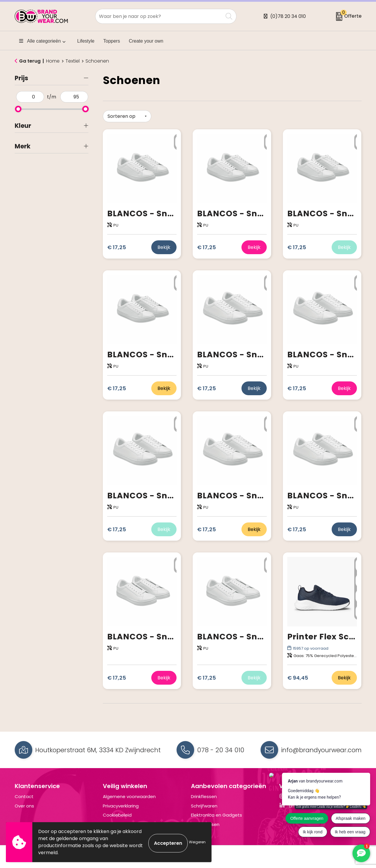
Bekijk (164, 245)
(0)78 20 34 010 (288, 16)
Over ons (24, 804)
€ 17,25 (117, 245)
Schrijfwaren (204, 804)
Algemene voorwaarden (129, 794)
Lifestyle (86, 41)
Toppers (112, 41)
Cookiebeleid (117, 813)
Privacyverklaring (121, 804)
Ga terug (30, 61)
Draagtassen (205, 822)
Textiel (73, 61)
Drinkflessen (204, 794)
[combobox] (159, 16)
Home (53, 61)
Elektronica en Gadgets (216, 813)
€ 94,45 (298, 676)
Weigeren (197, 842)
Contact (24, 794)
